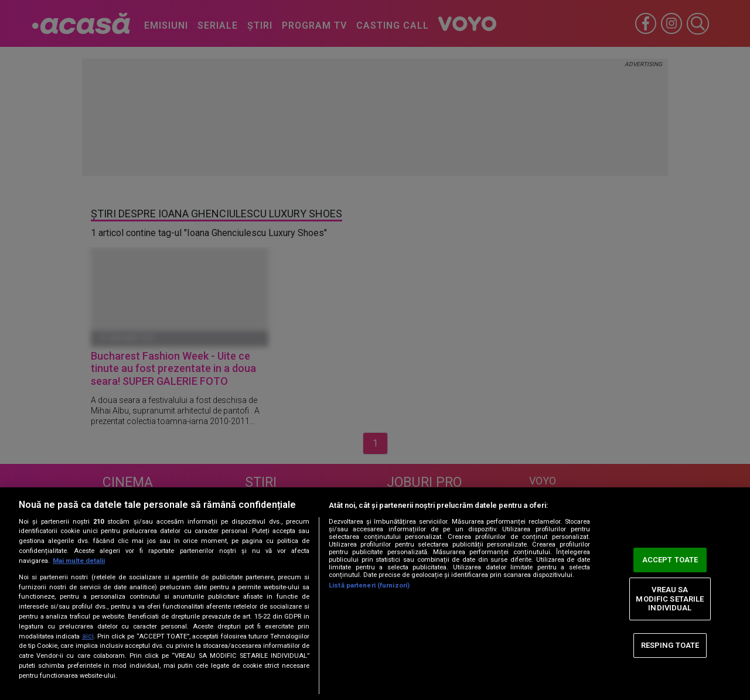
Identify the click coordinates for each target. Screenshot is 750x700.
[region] (375, 594)
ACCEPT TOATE (670, 560)
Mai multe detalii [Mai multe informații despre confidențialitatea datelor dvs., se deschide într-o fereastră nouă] (79, 561)
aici (88, 636)
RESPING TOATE (670, 645)
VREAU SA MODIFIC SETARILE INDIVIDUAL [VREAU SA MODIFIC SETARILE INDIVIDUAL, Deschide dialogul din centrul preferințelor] (670, 599)
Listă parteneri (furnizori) (369, 585)
